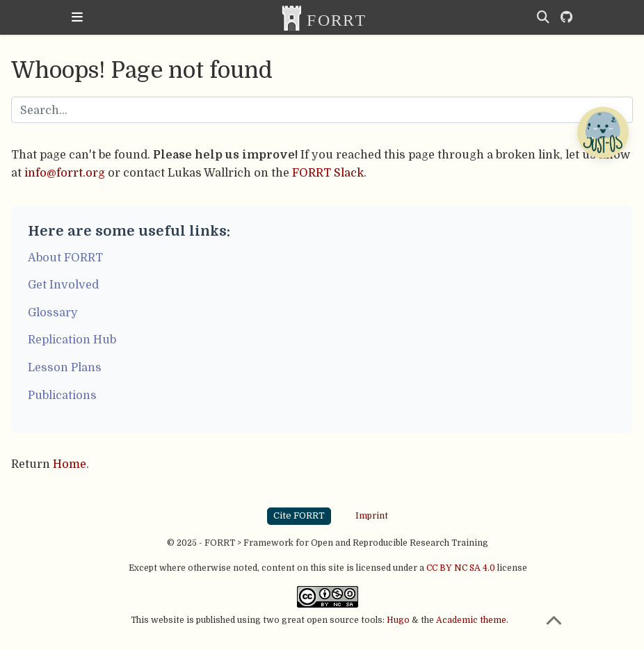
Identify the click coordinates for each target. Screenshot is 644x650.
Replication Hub (72, 340)
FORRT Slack (328, 173)
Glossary (53, 312)
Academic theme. (472, 620)
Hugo (398, 620)
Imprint (372, 516)
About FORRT (65, 258)
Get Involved (63, 285)
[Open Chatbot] (602, 132)
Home (70, 464)
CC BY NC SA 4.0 (461, 568)
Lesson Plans (65, 367)
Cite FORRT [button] (299, 515)
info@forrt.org (65, 173)
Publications (62, 395)
